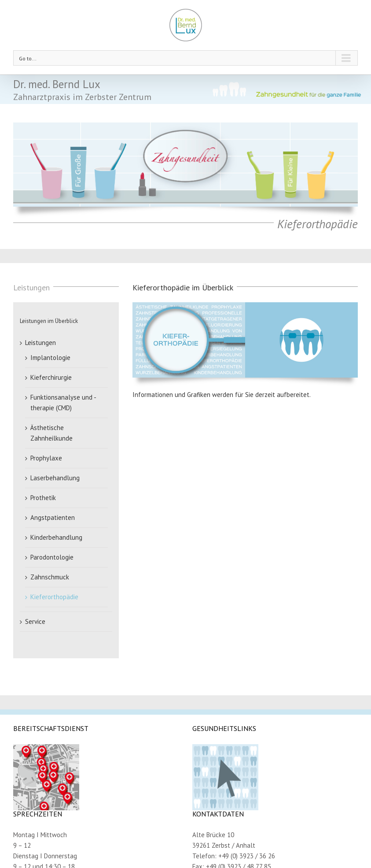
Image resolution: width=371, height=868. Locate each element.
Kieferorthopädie (54, 597)
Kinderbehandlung (56, 537)
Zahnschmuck (50, 577)
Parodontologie (52, 557)
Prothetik (43, 498)
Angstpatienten (53, 517)
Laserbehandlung (55, 478)
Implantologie (50, 358)
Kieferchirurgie (51, 377)
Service (35, 621)
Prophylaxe (46, 458)
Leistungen (40, 343)
